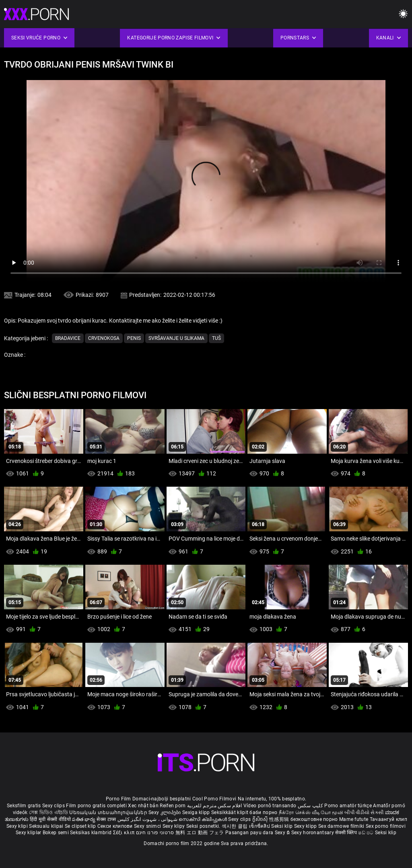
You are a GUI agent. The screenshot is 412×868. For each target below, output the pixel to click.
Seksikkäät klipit (230, 812)
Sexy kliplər (29, 833)
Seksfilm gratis (24, 806)
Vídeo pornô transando (270, 806)
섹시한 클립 (235, 826)
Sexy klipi (18, 826)
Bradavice (68, 338)
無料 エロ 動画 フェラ (200, 833)
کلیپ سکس (310, 806)
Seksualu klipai (47, 826)
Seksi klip (282, 826)
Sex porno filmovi (386, 826)
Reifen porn (173, 806)
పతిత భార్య (84, 819)
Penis (134, 338)
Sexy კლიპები (165, 812)
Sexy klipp (306, 826)
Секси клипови (116, 826)
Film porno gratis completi (96, 806)
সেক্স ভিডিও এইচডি (48, 812)
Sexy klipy (174, 826)
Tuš (216, 338)
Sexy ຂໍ (283, 833)
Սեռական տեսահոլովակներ (109, 812)
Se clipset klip (81, 826)
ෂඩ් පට (367, 833)
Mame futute (354, 819)
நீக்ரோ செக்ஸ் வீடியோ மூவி (311, 812)
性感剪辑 (280, 819)
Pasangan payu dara (250, 833)
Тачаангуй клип (388, 819)
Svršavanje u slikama (176, 338)
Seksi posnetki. (204, 826)
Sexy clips (54, 806)
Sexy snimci (148, 826)
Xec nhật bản (143, 806)
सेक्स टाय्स (107, 819)
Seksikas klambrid (91, 833)
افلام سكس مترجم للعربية (215, 806)
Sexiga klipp (197, 812)
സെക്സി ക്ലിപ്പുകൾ (203, 819)
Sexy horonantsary (313, 833)
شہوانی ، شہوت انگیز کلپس (148, 819)
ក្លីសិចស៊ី (261, 819)
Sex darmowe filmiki (341, 826)
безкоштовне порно (314, 819)
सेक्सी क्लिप (347, 833)
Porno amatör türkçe (348, 806)
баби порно (263, 812)
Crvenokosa (104, 338)
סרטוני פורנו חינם (155, 833)
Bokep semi (56, 833)
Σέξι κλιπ (125, 833)
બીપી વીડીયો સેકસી (364, 812)
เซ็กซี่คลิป (260, 826)
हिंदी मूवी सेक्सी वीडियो (50, 819)
